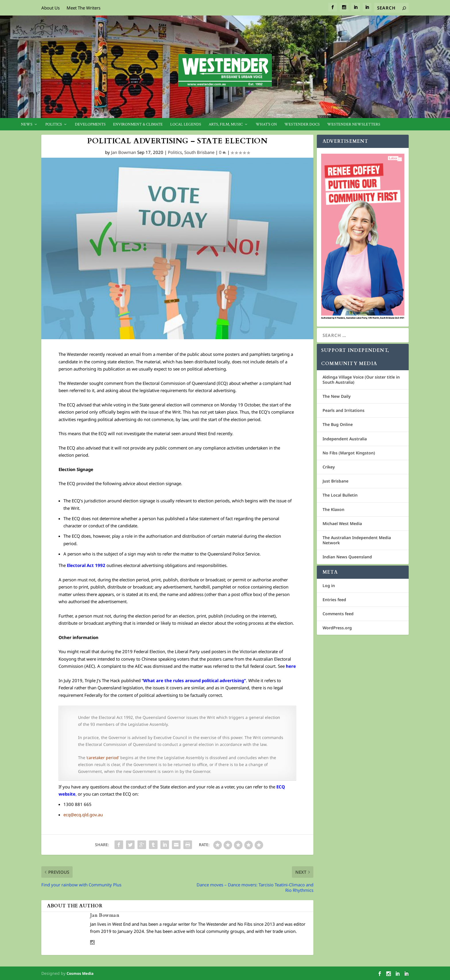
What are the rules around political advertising (194, 680)
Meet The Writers (84, 8)
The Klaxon (333, 509)
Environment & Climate (138, 125)
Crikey (329, 467)
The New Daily (337, 396)
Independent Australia (345, 439)
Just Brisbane (335, 481)
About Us (51, 8)
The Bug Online (338, 424)
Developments (90, 125)
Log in (329, 586)
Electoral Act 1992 (86, 565)
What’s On (266, 125)
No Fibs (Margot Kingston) (349, 453)
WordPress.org (337, 628)
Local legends (186, 125)
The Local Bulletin (340, 495)
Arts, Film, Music (226, 125)
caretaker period (103, 758)
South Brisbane (199, 152)
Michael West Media (342, 523)
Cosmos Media (80, 973)
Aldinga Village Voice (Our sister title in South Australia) (361, 380)
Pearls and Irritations (344, 410)
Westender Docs (302, 125)
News (27, 125)
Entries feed (334, 600)
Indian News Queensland (347, 557)
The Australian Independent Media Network (357, 540)
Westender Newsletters (354, 125)
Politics (54, 125)
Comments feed (338, 614)
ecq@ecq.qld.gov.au (83, 815)
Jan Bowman (124, 152)
